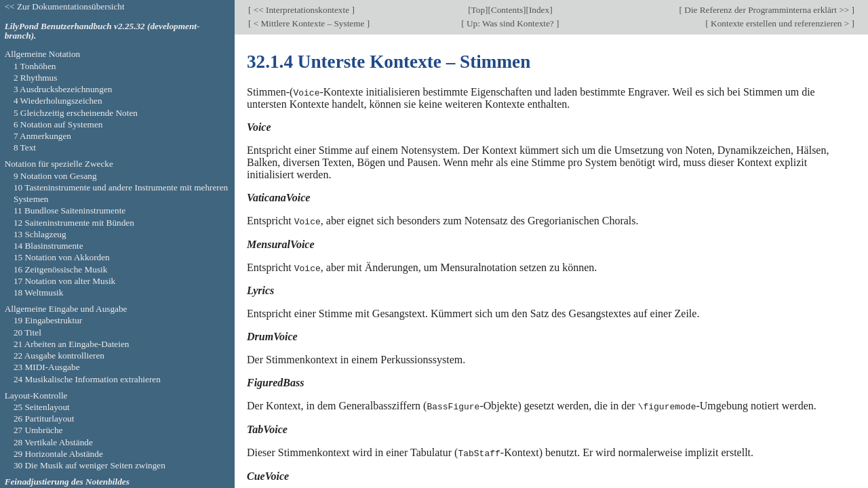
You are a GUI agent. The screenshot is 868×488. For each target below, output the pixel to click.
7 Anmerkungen (42, 136)
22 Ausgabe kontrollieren (59, 355)
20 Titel (27, 332)
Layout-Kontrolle (36, 395)
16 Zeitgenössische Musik (61, 269)
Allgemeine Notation (43, 54)
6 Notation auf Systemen (58, 124)
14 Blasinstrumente (48, 246)
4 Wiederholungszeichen (58, 101)
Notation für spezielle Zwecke (59, 164)
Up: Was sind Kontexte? (510, 23)
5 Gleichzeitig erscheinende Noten (76, 113)
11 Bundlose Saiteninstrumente (70, 210)
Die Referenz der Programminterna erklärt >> (767, 10)
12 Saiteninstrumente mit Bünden (74, 223)
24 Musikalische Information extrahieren (87, 379)
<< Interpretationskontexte (301, 10)
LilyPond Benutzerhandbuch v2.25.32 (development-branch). (102, 31)
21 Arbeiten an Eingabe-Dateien (72, 344)
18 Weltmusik (39, 292)
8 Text (25, 147)
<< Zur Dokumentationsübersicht (65, 6)
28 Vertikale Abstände (53, 442)
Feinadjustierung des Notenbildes (67, 482)
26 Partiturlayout (44, 419)
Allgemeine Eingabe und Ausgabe (66, 309)
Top (478, 10)
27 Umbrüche (38, 430)
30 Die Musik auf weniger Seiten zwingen (90, 465)
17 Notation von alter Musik (64, 281)
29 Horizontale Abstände (58, 454)
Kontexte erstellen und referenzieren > (780, 23)
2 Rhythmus (36, 78)
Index (539, 10)
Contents (507, 10)
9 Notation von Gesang (55, 176)
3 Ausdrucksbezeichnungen (63, 89)
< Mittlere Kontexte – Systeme (309, 23)
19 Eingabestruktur (48, 320)
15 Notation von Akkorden (62, 257)
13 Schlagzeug (40, 234)
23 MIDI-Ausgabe (47, 367)
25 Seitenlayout (42, 407)
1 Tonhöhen (35, 66)
